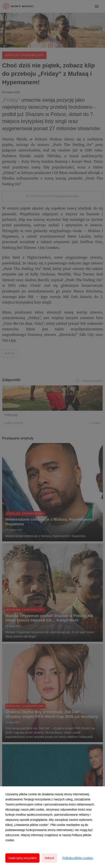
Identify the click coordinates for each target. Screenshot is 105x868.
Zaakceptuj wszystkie (22, 858)
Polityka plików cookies (78, 858)
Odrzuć (49, 858)
